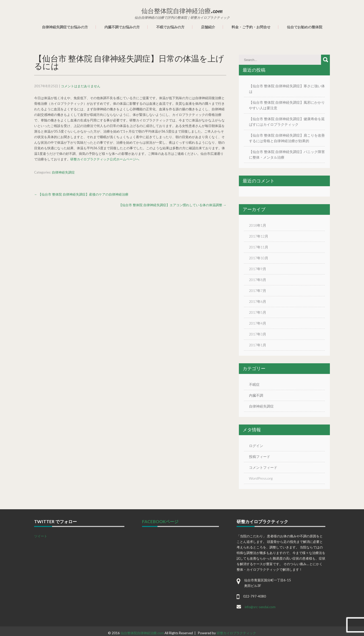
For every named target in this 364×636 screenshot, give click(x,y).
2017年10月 (259, 258)
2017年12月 (259, 236)
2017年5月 (258, 312)
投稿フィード (260, 457)
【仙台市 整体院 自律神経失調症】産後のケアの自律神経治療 (81, 194)
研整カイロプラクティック (236, 633)
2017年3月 (258, 334)
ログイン (256, 446)
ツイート (41, 536)
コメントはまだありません (81, 86)
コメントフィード (263, 467)
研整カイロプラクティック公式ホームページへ (105, 159)
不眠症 (254, 384)
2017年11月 (259, 247)
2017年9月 (258, 269)
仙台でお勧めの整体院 (305, 27)
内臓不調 (256, 395)
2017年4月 (258, 323)
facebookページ (160, 522)
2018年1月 (258, 225)
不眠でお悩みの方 (170, 27)
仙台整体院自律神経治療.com (142, 633)
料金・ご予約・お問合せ (251, 27)
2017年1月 (258, 345)
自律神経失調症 (63, 172)
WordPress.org (261, 478)
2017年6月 (258, 301)
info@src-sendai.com (260, 607)
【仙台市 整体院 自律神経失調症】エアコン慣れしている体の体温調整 (173, 205)
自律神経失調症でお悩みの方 (65, 27)
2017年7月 (258, 291)
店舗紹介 (208, 27)
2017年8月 (258, 280)
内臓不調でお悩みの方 (122, 27)
